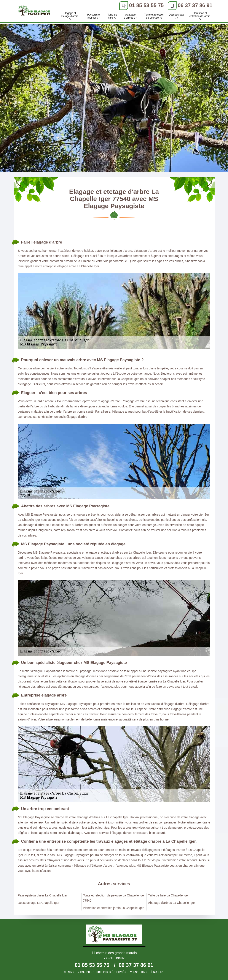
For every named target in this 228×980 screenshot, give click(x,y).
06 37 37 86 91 (195, 5)
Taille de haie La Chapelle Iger (168, 895)
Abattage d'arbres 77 (131, 16)
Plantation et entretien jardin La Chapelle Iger (113, 908)
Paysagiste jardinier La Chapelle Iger (43, 895)
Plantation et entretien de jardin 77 (200, 16)
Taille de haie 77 (112, 16)
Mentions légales (147, 972)
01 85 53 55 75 (146, 5)
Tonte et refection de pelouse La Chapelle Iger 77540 (114, 898)
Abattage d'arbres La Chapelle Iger (171, 903)
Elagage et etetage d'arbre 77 (70, 16)
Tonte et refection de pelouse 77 (154, 16)
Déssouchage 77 (177, 16)
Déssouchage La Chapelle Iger (39, 903)
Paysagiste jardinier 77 (93, 16)
